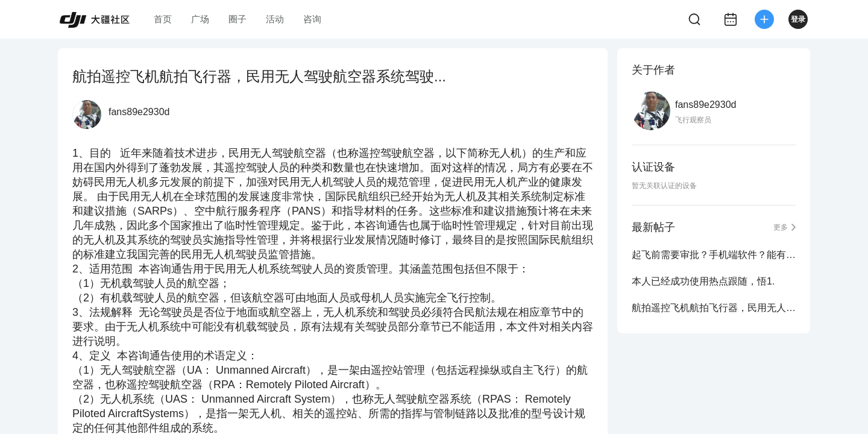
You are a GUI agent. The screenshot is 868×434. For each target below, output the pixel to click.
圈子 (237, 19)
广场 (200, 19)
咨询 (312, 19)
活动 (275, 19)
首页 (163, 19)
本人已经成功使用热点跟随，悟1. (703, 281)
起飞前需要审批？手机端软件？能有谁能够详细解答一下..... (714, 255)
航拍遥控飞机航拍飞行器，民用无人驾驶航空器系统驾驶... (714, 308)
